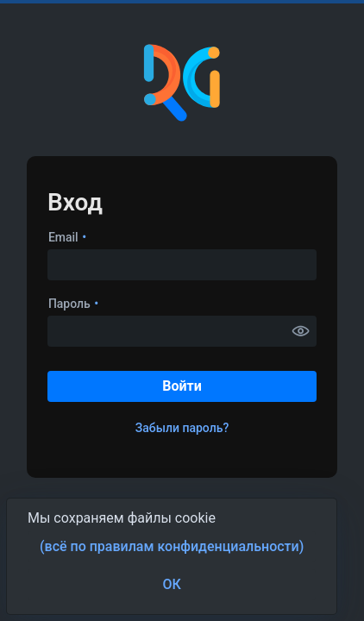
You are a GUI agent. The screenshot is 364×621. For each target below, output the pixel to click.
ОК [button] (171, 584)
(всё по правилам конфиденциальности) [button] (172, 546)
